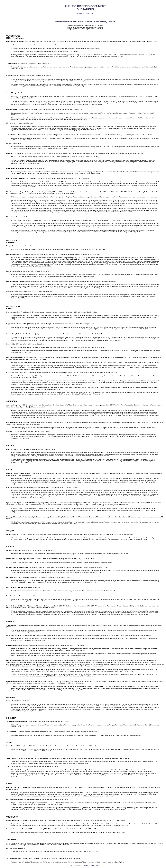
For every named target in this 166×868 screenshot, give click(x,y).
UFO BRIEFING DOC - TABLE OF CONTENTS (85, 865)
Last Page (81, 13)
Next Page (90, 13)
